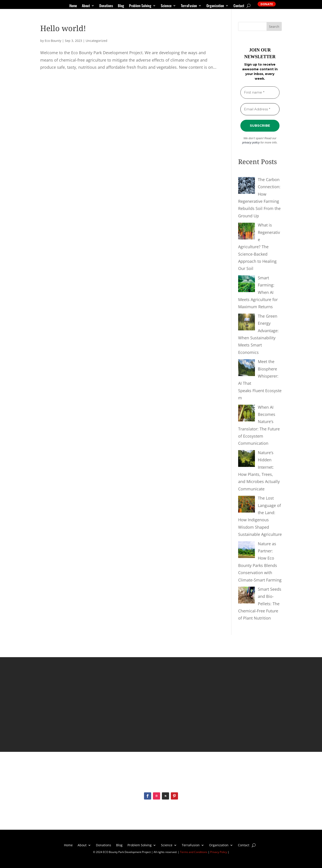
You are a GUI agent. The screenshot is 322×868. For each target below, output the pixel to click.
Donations (106, 6)
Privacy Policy (219, 852)
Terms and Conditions (194, 852)
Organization (215, 6)
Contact (239, 6)
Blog (121, 6)
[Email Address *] (260, 109)
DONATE (267, 4)
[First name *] (260, 93)
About (86, 6)
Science (166, 6)
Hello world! (63, 28)
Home (73, 6)
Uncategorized (96, 41)
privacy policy (251, 142)
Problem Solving (140, 6)
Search (274, 27)
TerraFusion (189, 6)
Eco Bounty (53, 41)
